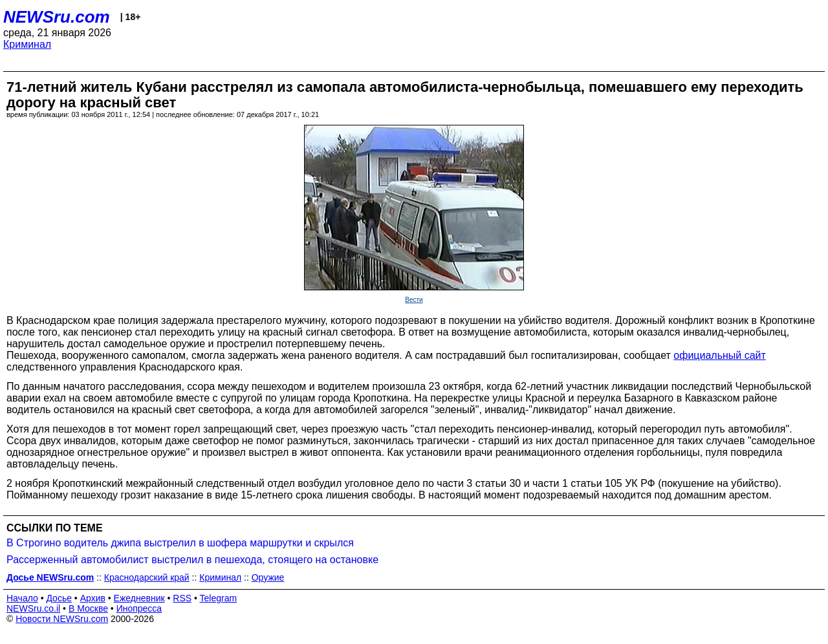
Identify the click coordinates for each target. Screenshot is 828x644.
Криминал (27, 44)
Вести (414, 300)
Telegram (219, 598)
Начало (22, 598)
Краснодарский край (147, 577)
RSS (182, 598)
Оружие (268, 577)
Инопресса (139, 608)
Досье (59, 598)
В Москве (88, 608)
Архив (93, 598)
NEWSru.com (57, 17)
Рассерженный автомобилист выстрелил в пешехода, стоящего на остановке (192, 560)
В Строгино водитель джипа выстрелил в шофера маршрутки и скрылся (180, 543)
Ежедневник (139, 598)
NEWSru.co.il (33, 608)
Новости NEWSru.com (62, 619)
